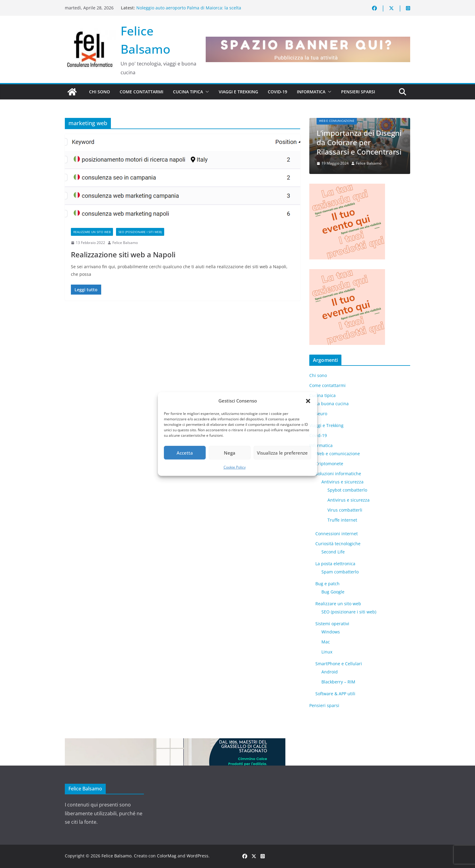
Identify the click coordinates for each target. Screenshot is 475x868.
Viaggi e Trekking (238, 92)
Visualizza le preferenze (282, 453)
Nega (230, 453)
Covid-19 (277, 92)
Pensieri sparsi (358, 92)
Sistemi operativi (332, 624)
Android (330, 672)
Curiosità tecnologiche (338, 544)
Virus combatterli (345, 510)
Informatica (311, 92)
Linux (327, 652)
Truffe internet (342, 520)
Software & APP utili (335, 694)
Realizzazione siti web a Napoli (123, 254)
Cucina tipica (188, 92)
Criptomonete (329, 464)
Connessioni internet (337, 534)
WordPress (198, 856)
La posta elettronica (335, 564)
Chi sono (100, 92)
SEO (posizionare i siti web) (140, 232)
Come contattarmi (141, 92)
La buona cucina (332, 404)
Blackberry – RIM (338, 682)
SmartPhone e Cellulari (339, 664)
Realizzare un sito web (92, 232)
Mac (326, 642)
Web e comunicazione (337, 121)
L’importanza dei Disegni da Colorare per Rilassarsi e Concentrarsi (359, 142)
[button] (308, 401)
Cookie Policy (235, 467)
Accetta (185, 453)
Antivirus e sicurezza (342, 482)
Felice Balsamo (125, 243)
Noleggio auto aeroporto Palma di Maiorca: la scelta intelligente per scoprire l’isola (189, 11)
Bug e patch (327, 584)
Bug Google (333, 592)
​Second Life (333, 552)
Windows (331, 632)
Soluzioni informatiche (338, 474)
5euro (321, 414)
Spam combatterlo (340, 572)
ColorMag (167, 856)
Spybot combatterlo (347, 490)
